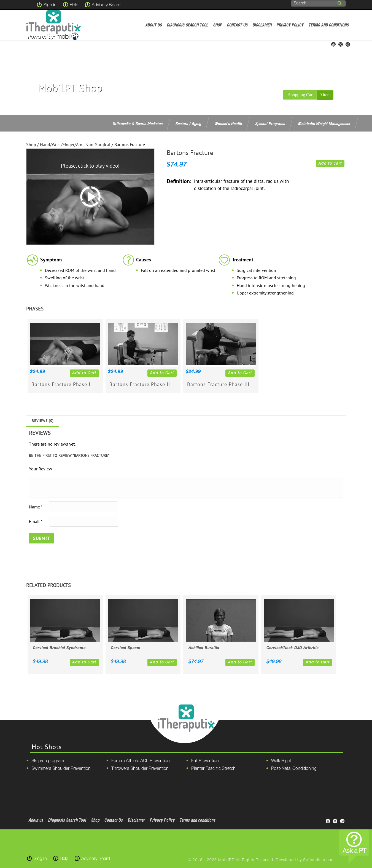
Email (36, 521)
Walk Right (281, 761)
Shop (218, 25)
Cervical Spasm (126, 648)
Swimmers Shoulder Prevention (61, 769)
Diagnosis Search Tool (188, 25)
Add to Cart (84, 373)
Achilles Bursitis (204, 648)
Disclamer (262, 25)
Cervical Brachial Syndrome (59, 648)
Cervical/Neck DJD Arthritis (293, 648)
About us (154, 25)
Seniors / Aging (188, 124)
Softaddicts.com (319, 860)
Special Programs (270, 124)
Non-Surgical (98, 144)
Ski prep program (48, 761)
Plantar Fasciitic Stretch (213, 769)
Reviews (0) (43, 421)
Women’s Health (228, 124)
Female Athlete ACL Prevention (141, 761)
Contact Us (237, 25)
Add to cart (330, 164)
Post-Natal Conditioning (294, 769)
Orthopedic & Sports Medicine (138, 124)
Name (36, 507)
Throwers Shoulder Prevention (140, 769)
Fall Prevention (205, 761)
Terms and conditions (329, 25)
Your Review (41, 469)
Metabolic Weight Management (324, 124)
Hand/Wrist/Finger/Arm (62, 144)
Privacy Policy (290, 25)
